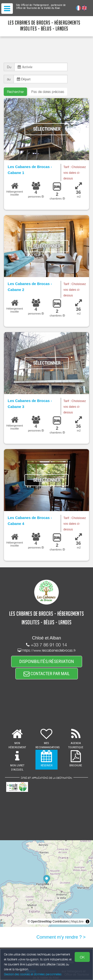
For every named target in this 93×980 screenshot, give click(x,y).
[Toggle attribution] (88, 922)
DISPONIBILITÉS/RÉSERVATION (47, 661)
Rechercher (15, 92)
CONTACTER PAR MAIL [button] (47, 674)
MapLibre (77, 922)
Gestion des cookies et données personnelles (33, 974)
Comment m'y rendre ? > (61, 937)
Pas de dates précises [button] (48, 92)
